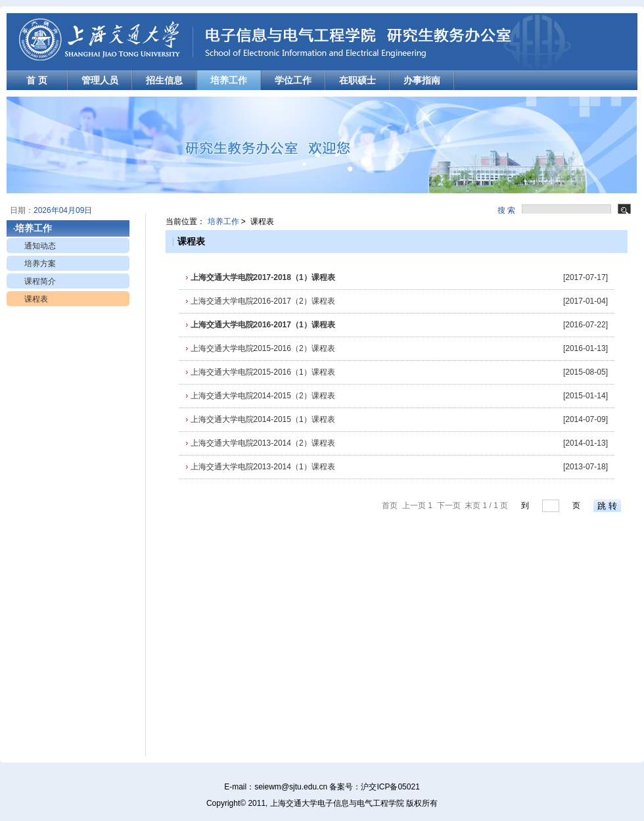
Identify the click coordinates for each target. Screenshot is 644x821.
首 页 (37, 80)
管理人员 (100, 80)
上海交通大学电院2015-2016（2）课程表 (260, 348)
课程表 (36, 299)
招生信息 (164, 80)
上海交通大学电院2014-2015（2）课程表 (260, 396)
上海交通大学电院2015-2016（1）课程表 (260, 372)
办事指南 (422, 80)
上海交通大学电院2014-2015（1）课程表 (260, 419)
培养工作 (229, 80)
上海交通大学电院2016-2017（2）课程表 (260, 301)
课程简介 (40, 281)
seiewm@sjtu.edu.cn (291, 787)
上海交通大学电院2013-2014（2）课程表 (260, 443)
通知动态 (40, 246)
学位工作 (293, 80)
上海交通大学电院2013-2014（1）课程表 (260, 467)
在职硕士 (357, 80)
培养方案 (40, 264)
